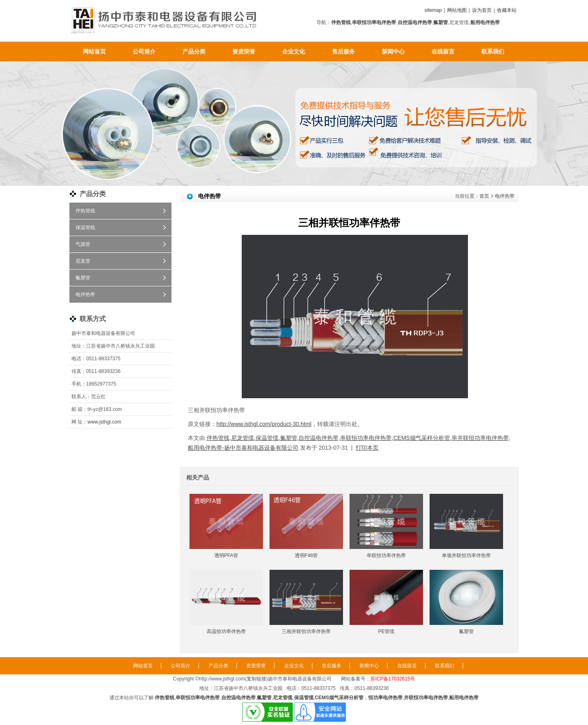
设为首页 (482, 10)
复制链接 (256, 679)
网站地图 (457, 10)
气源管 (83, 244)
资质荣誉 (244, 51)
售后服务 (343, 51)
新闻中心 (393, 51)
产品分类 (194, 51)
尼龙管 (83, 261)
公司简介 (144, 51)
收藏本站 (507, 10)
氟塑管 (83, 278)
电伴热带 (85, 294)
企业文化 (294, 51)
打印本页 (367, 448)
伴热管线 (85, 211)
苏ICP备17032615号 (393, 679)
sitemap (433, 10)
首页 (484, 196)
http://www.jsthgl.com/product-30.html (264, 424)
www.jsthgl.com (104, 422)
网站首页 (94, 51)
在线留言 (443, 51)
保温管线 (85, 228)
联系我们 (493, 51)
